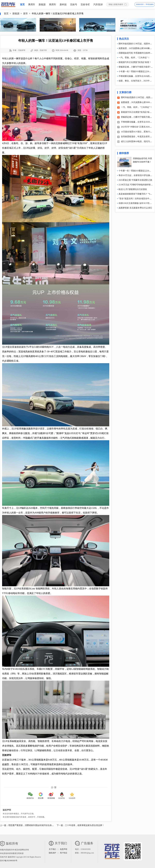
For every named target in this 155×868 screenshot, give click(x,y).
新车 (26, 14)
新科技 (63, 5)
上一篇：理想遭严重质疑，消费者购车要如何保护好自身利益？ (29, 825)
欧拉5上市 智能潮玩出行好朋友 (133, 189)
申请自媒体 (150, 4)
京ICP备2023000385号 (9, 861)
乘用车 (32, 5)
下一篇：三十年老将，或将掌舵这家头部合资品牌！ (80, 825)
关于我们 (52, 849)
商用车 (53, 5)
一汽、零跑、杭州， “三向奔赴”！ (134, 58)
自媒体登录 (140, 4)
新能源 (42, 5)
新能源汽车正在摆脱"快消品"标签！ (135, 62)
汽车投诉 (98, 5)
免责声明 (64, 849)
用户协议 (64, 853)
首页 (22, 5)
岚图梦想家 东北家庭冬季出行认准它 (135, 208)
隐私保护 (52, 853)
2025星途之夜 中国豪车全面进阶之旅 (135, 180)
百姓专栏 (85, 5)
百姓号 (74, 5)
